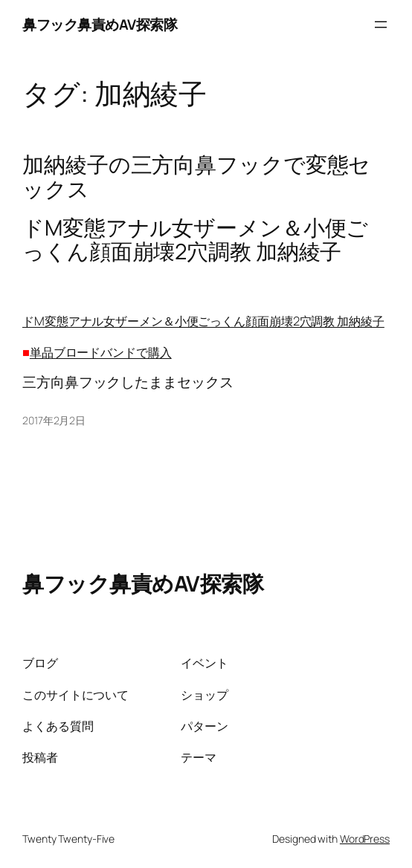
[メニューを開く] (381, 25)
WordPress (365, 839)
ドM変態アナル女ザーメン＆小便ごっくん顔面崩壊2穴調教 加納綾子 (203, 321)
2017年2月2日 (54, 420)
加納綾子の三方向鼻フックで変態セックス (196, 176)
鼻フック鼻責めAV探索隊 (100, 25)
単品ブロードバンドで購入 (101, 352)
